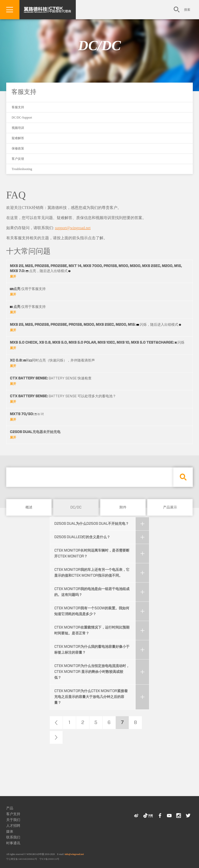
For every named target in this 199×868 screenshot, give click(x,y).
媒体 (10, 831)
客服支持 (24, 92)
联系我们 (13, 837)
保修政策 (18, 148)
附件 (123, 507)
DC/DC (99, 45)
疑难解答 (18, 138)
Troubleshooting (22, 169)
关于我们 (13, 820)
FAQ (16, 195)
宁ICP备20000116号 (49, 859)
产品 (10, 808)
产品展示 (170, 507)
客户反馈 (18, 159)
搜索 (187, 10)
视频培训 (18, 128)
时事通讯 (13, 843)
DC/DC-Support (22, 117)
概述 (29, 507)
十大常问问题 (28, 251)
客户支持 (13, 814)
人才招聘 (13, 826)
